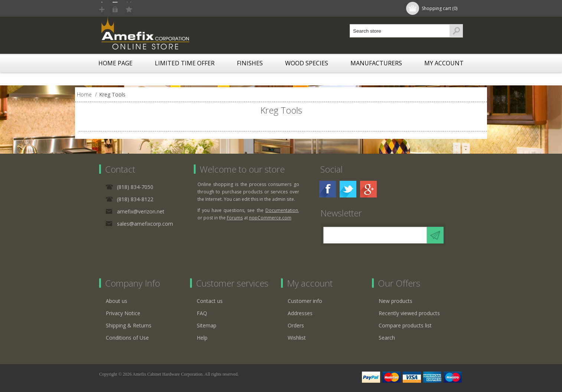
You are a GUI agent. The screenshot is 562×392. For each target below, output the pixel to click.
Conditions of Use (127, 338)
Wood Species (307, 63)
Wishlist (297, 338)
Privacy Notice (123, 313)
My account (444, 63)
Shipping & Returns (129, 325)
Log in (147, 8)
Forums (235, 218)
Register (117, 8)
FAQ (202, 313)
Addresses (300, 313)
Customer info (305, 301)
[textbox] (400, 31)
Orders (296, 325)
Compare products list (405, 325)
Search (387, 338)
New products (396, 301)
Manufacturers (376, 63)
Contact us (210, 301)
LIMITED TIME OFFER (185, 63)
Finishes (250, 63)
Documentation (282, 210)
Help (202, 338)
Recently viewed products (409, 313)
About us (117, 301)
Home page (115, 63)
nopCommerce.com (270, 218)
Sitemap (207, 325)
